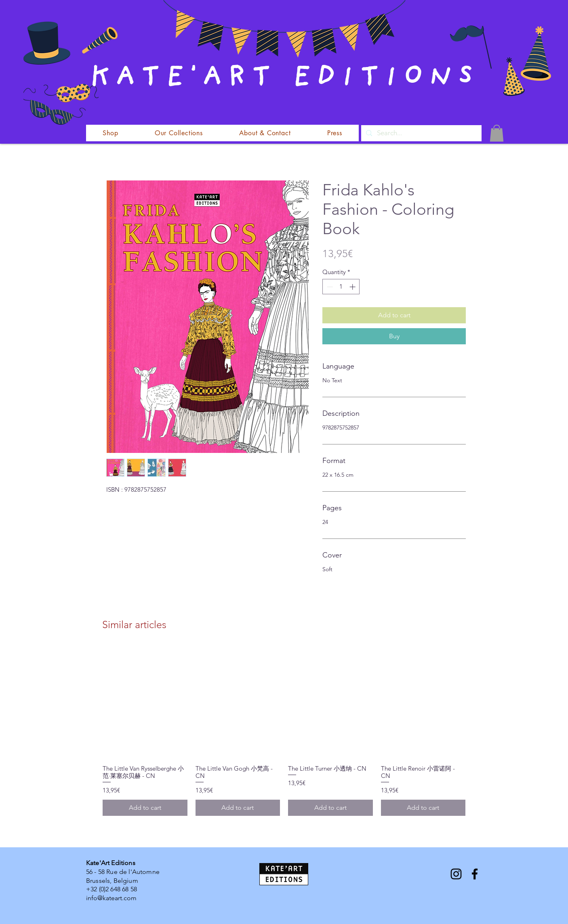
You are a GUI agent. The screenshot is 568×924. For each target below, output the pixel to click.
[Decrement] (329, 287)
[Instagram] (456, 874)
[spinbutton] (341, 287)
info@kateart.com (111, 898)
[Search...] (421, 133)
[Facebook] (475, 874)
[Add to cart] (145, 808)
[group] (284, 731)
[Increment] (353, 287)
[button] (497, 133)
